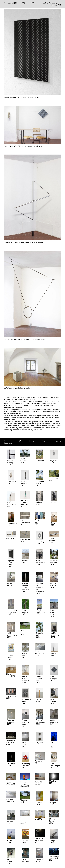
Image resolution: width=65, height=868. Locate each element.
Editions (32, 441)
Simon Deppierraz (8, 442)
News (44, 441)
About (59, 441)
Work (21, 441)
